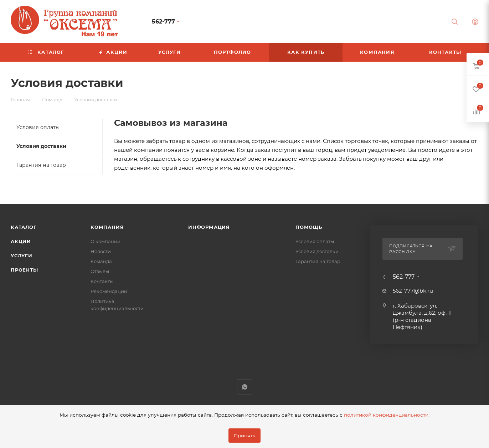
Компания (107, 227)
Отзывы (100, 271)
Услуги (22, 256)
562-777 (163, 22)
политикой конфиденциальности (386, 415)
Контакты (102, 281)
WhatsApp (245, 387)
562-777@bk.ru (413, 291)
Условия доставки (317, 251)
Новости (101, 251)
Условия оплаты (315, 241)
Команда (101, 261)
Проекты (24, 270)
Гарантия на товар (318, 261)
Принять (244, 436)
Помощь (309, 227)
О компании (105, 241)
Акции (21, 241)
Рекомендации (109, 291)
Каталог (24, 227)
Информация (209, 227)
